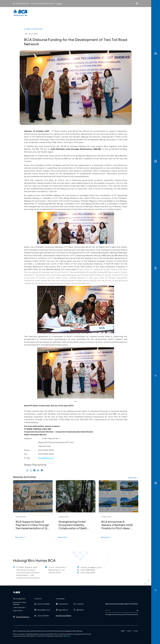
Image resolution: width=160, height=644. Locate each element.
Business (73, 13)
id (132, 13)
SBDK (123, 631)
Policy (129, 631)
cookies (59, 4)
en (136, 13)
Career (103, 13)
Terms (136, 631)
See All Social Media (64, 616)
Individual (58, 13)
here (69, 636)
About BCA (88, 13)
